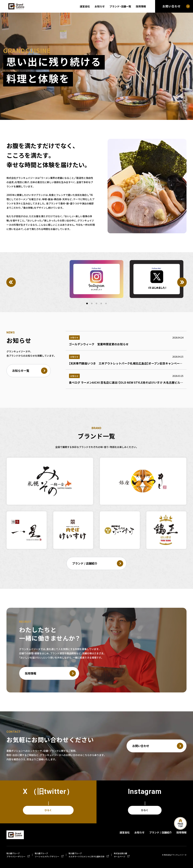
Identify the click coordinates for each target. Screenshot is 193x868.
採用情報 (141, 6)
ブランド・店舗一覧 (120, 6)
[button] (87, 303)
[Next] (182, 282)
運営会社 (85, 6)
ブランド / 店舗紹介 (160, 832)
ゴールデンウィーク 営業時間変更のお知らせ (99, 344)
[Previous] (11, 282)
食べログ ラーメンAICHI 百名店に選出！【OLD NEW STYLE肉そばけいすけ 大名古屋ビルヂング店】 (131, 383)
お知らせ (100, 6)
